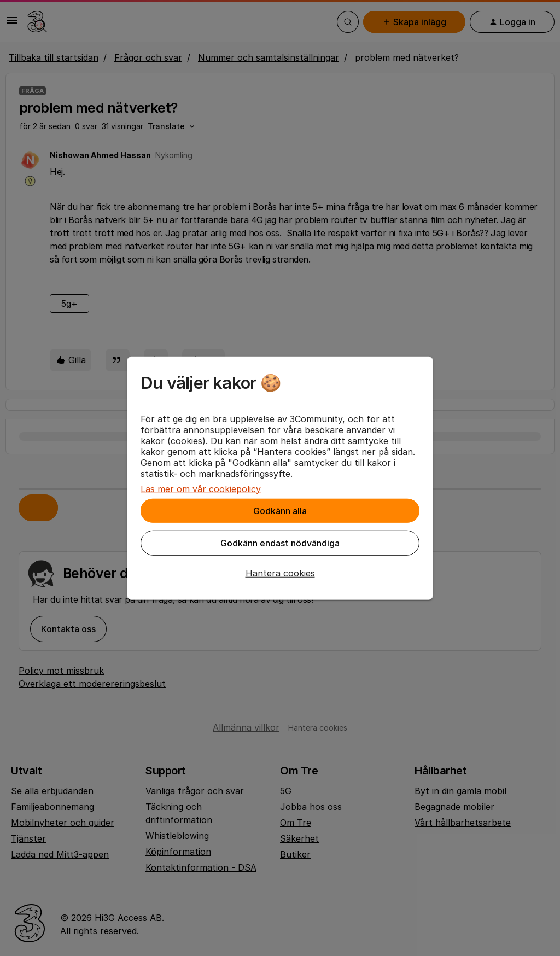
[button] (280, 573)
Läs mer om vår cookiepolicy (201, 488)
